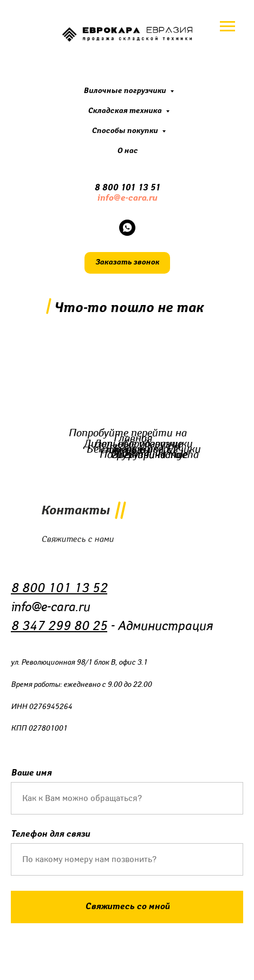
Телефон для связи (50, 834)
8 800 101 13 (122, 188)
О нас (127, 151)
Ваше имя (31, 773)
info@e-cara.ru (127, 198)
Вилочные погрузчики (125, 91)
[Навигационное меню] (227, 27)
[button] (127, 263)
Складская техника (125, 111)
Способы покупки (125, 131)
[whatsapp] (127, 228)
